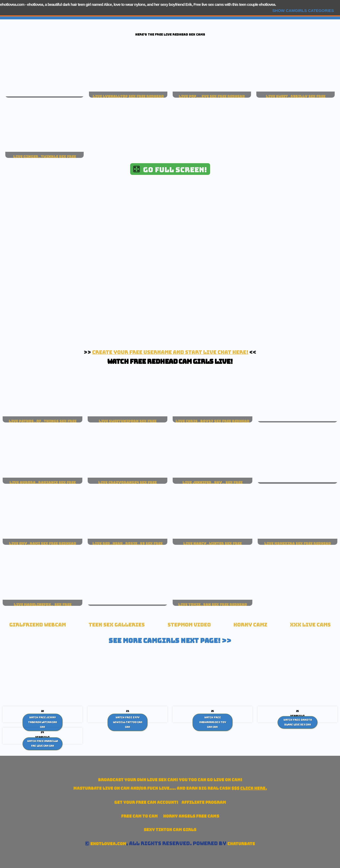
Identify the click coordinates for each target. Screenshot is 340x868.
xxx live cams (310, 625)
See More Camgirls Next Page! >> (170, 641)
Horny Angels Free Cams (191, 816)
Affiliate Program (204, 802)
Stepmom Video (189, 625)
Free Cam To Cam (139, 816)
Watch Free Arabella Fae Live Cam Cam (42, 744)
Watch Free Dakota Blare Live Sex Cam (298, 722)
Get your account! (146, 802)
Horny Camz (250, 625)
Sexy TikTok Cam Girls (170, 830)
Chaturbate (241, 844)
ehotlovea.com (12, 4)
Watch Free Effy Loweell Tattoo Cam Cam (128, 722)
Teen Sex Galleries (117, 625)
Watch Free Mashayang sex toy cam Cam (213, 722)
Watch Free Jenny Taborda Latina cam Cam (43, 722)
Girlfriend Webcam (38, 625)
